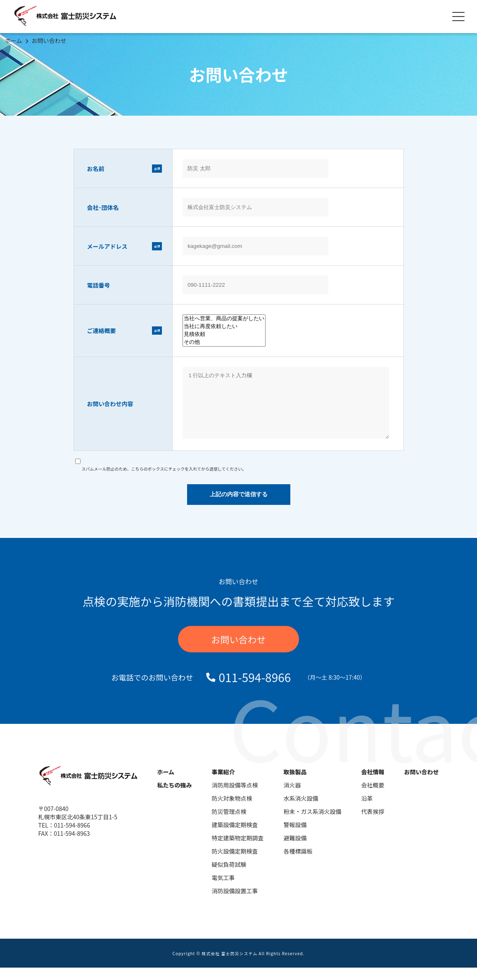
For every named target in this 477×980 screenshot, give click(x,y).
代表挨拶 (373, 824)
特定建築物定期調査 (238, 850)
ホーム (14, 40)
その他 (224, 342)
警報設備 (295, 837)
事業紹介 (223, 784)
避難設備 (295, 850)
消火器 (292, 797)
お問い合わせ (49, 40)
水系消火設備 (301, 811)
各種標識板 (298, 863)
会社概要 (373, 797)
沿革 (367, 811)
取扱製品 (295, 784)
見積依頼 (224, 334)
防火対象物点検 (232, 811)
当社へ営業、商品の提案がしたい (224, 319)
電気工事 (223, 890)
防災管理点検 (229, 824)
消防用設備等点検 (235, 797)
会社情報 (373, 784)
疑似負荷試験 (229, 877)
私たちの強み (175, 797)
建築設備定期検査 (235, 837)
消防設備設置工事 (235, 903)
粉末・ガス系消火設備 (313, 824)
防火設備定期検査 (235, 863)
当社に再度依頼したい (224, 327)
